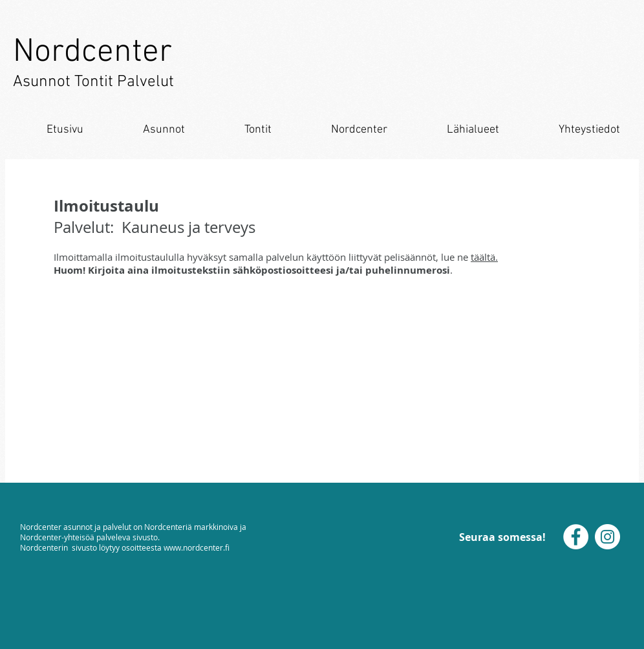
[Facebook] (576, 537)
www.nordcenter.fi (197, 547)
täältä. (484, 257)
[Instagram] (607, 537)
